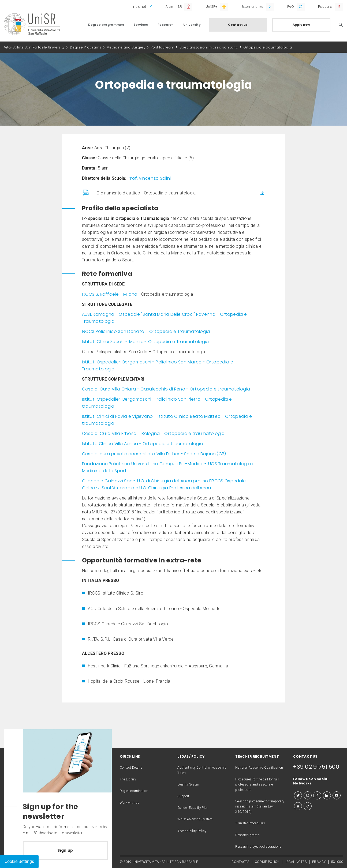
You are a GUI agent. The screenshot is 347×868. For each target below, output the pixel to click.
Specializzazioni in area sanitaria (209, 47)
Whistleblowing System (195, 819)
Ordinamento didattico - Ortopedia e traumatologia (146, 193)
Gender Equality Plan (193, 808)
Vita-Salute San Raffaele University (34, 47)
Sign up (65, 850)
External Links (252, 7)
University (192, 25)
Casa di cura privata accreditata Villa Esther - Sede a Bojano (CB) (154, 454)
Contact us (238, 25)
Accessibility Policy (192, 831)
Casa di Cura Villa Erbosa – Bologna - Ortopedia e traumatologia (153, 433)
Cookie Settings (19, 861)
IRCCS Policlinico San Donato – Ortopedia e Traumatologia (146, 331)
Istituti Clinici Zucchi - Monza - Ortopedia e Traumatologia (145, 342)
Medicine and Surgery (126, 47)
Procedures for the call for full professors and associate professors (257, 785)
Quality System (189, 784)
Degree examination (134, 791)
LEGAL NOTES (296, 862)
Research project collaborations (258, 847)
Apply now (301, 25)
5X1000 (337, 862)
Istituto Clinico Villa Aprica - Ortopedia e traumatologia (143, 444)
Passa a (325, 7)
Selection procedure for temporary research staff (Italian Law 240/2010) (260, 807)
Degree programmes (106, 25)
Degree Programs (86, 47)
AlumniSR (174, 7)
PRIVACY (319, 862)
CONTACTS (240, 862)
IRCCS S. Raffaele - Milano (110, 294)
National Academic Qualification (259, 768)
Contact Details (131, 768)
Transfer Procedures (250, 823)
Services (141, 25)
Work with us (130, 803)
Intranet (139, 7)
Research (166, 25)
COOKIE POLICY (267, 862)
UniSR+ (212, 7)
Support (183, 796)
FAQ (291, 7)
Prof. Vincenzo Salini (149, 178)
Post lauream (163, 47)
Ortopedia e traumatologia (268, 47)
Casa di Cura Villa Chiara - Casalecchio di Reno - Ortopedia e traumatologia (166, 389)
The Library (128, 779)
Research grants (247, 835)
